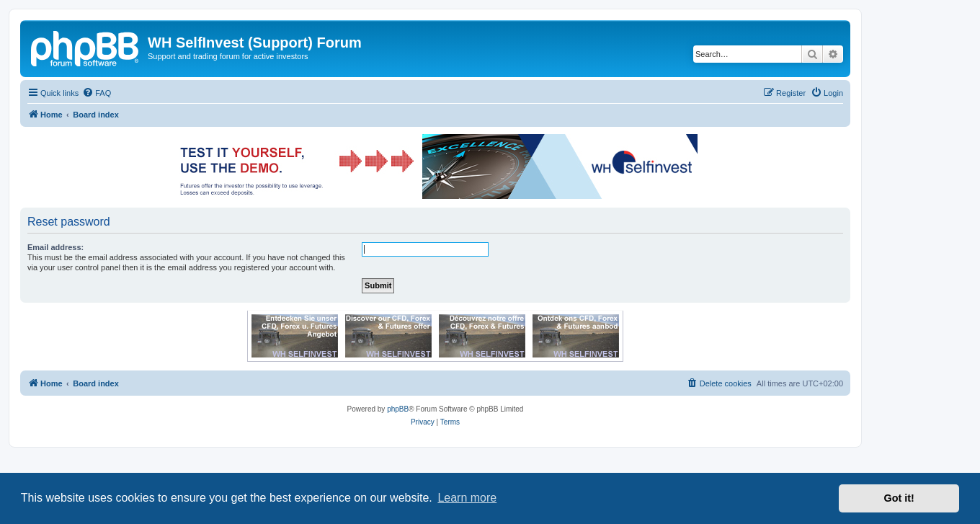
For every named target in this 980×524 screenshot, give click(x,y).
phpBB (398, 409)
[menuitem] (97, 93)
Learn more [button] (467, 498)
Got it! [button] (899, 498)
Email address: (55, 247)
